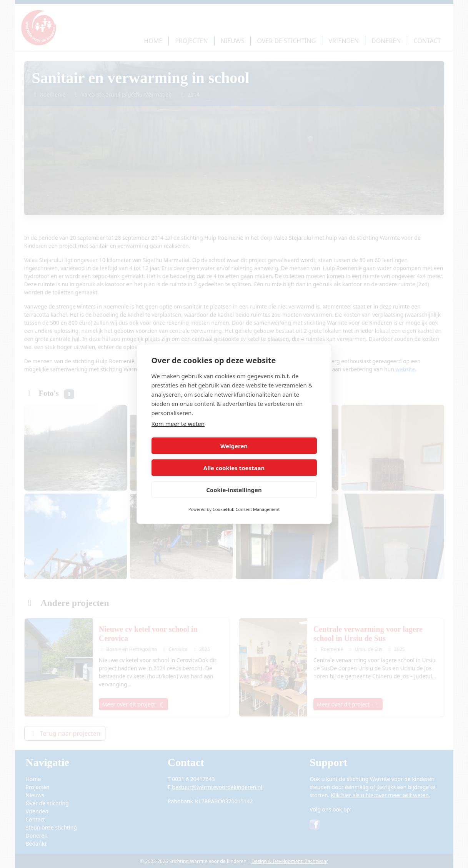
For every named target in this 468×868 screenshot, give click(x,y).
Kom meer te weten (178, 435)
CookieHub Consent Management (246, 498)
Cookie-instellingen (234, 479)
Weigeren (191, 457)
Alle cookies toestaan (277, 457)
